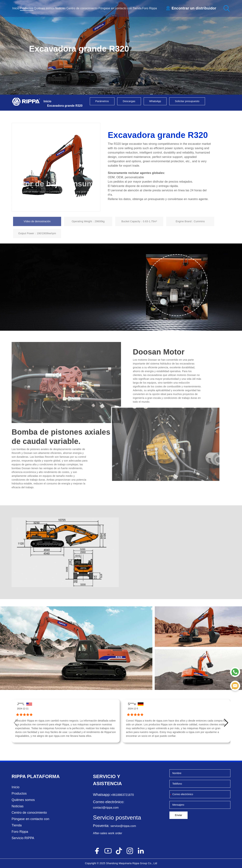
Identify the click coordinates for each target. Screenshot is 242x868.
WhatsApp (155, 101)
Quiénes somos (44, 8)
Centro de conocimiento (82, 8)
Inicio (16, 8)
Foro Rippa (150, 8)
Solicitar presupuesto (187, 101)
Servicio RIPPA (23, 838)
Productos (27, 8)
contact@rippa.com (106, 808)
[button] (226, 723)
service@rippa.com (123, 826)
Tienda (137, 8)
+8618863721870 (122, 795)
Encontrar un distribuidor (194, 8)
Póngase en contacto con (115, 8)
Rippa (19, 776)
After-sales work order (108, 833)
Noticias (60, 8)
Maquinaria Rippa (129, 863)
